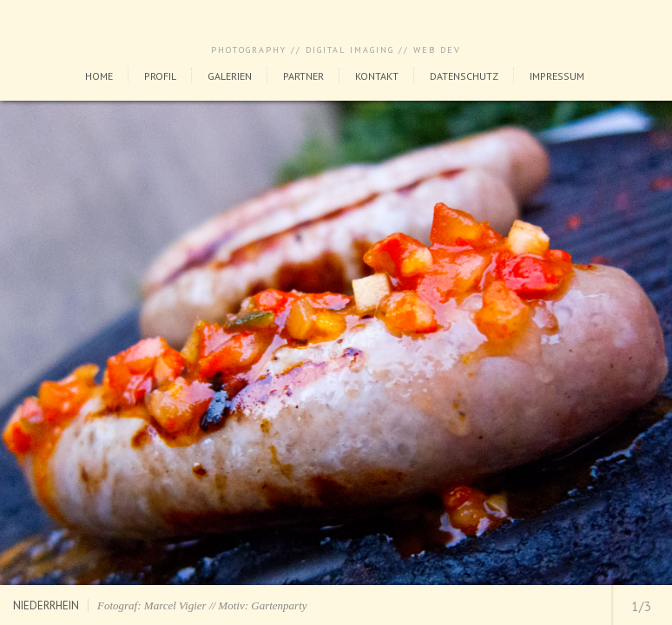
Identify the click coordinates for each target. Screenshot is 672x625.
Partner (303, 76)
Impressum (557, 76)
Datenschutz (464, 76)
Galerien (230, 76)
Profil (160, 76)
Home (99, 76)
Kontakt (377, 76)
